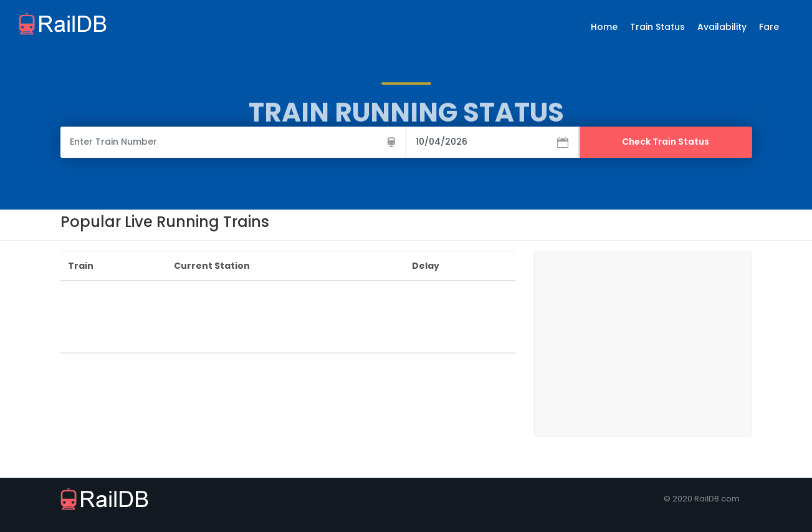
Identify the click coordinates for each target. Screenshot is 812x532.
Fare (769, 27)
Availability (722, 27)
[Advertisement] (287, 319)
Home (604, 27)
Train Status (657, 27)
